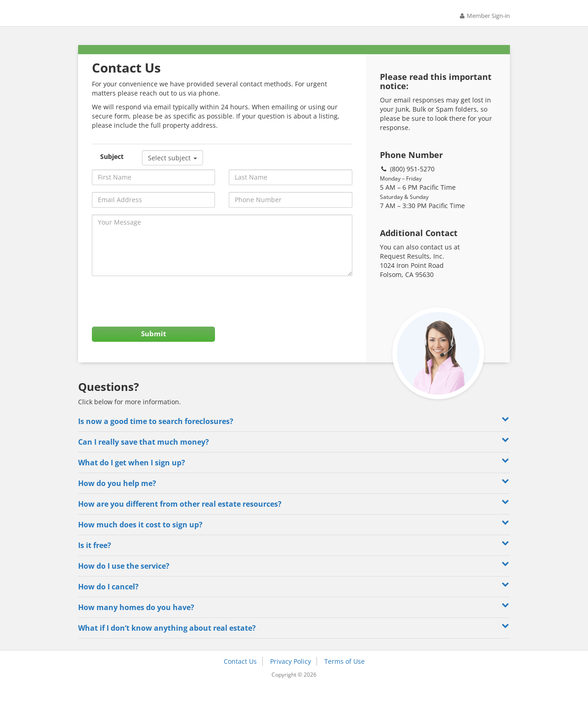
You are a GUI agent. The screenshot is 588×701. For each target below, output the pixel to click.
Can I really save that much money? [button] (294, 453)
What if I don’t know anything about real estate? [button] (294, 639)
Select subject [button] (172, 164)
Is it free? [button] (294, 556)
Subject (112, 162)
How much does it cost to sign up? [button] (294, 535)
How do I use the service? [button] (294, 577)
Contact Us (240, 673)
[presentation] (162, 308)
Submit (154, 343)
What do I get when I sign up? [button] (294, 473)
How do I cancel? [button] (294, 597)
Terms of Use (345, 673)
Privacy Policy (291, 673)
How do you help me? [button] (294, 494)
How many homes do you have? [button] (294, 618)
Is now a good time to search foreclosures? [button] (294, 432)
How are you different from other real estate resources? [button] (294, 515)
